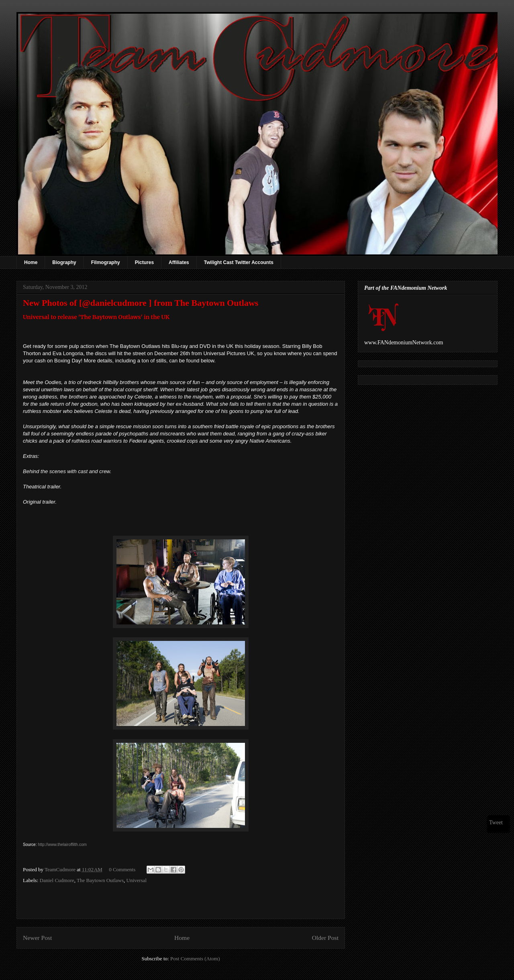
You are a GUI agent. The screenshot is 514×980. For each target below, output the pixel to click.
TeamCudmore (61, 869)
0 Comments (122, 869)
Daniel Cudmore (57, 880)
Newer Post (37, 938)
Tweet (496, 822)
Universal (137, 880)
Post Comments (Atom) (195, 959)
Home (31, 262)
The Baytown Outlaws (100, 880)
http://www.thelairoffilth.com (62, 845)
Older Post (325, 938)
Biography (64, 262)
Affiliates (179, 262)
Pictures (144, 262)
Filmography (106, 262)
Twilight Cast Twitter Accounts (239, 262)
